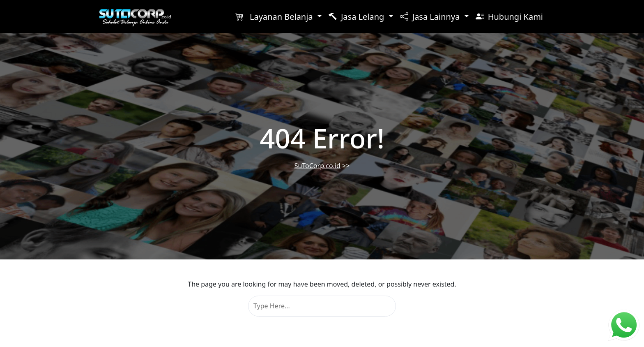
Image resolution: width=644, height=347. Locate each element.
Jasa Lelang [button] (358, 17)
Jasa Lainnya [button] (431, 17)
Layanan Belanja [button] (275, 17)
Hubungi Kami (509, 17)
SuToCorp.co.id (317, 166)
